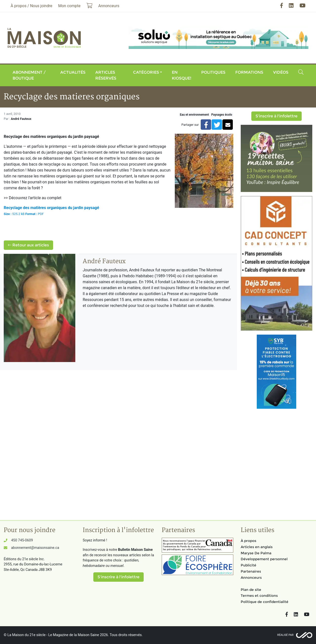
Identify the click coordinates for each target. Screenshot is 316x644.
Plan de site (251, 590)
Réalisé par (285, 635)
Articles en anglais (257, 547)
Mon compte (69, 6)
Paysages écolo (222, 115)
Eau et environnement (194, 115)
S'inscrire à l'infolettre (276, 116)
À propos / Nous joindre (31, 6)
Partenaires (251, 571)
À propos (248, 541)
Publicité (248, 565)
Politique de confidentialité (265, 602)
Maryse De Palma (256, 553)
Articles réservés (106, 75)
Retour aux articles (28, 245)
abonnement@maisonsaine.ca (35, 548)
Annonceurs (251, 578)
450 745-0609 (22, 540)
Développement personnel (264, 559)
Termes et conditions (259, 596)
